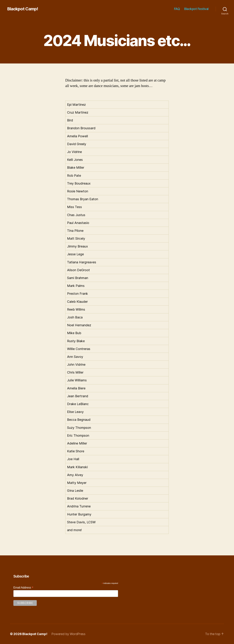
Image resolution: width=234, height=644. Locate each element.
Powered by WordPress (68, 634)
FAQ (177, 9)
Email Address (23, 588)
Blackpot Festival (196, 9)
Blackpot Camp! (23, 9)
